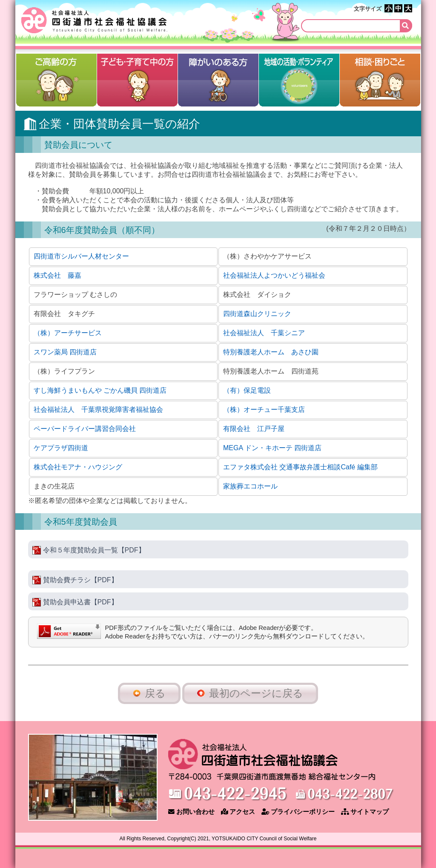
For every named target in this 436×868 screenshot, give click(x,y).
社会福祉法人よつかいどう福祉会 (274, 275)
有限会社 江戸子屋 (254, 429)
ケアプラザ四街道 (61, 448)
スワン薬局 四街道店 (65, 352)
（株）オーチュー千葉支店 (264, 410)
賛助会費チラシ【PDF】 (75, 580)
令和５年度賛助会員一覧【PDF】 (89, 550)
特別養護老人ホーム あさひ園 (271, 352)
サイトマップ (365, 812)
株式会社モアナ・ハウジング (78, 467)
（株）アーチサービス (68, 333)
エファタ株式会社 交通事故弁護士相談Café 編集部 (300, 467)
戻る (149, 693)
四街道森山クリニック (257, 314)
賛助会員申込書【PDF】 (75, 602)
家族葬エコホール (250, 486)
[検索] (357, 26)
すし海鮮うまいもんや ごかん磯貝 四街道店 (100, 390)
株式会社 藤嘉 (57, 275)
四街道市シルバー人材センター (81, 256)
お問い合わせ (191, 812)
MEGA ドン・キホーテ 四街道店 (272, 448)
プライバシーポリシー (298, 812)
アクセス (238, 812)
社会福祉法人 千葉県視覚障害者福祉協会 (98, 410)
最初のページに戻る (250, 693)
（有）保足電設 (247, 390)
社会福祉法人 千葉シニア (264, 333)
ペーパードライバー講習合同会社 (85, 429)
